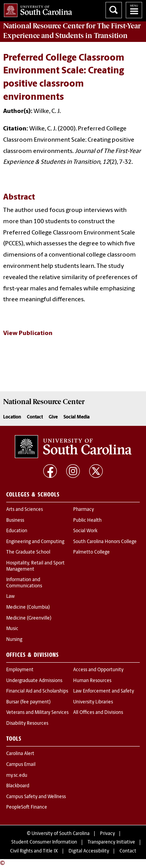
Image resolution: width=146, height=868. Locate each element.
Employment (20, 670)
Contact (35, 417)
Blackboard (18, 786)
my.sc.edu (17, 776)
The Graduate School (28, 552)
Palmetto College (91, 552)
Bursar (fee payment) (28, 702)
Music (12, 629)
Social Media (77, 417)
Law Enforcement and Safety (104, 691)
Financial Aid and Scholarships (37, 691)
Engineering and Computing (35, 542)
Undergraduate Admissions (34, 681)
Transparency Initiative (111, 842)
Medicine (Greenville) (29, 618)
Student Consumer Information (44, 842)
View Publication (28, 333)
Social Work (85, 531)
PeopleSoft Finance (27, 807)
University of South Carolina (61, 834)
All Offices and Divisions (98, 713)
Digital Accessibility (89, 851)
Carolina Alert (20, 754)
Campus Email (21, 765)
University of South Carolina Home (36, 9)
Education (17, 531)
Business (15, 521)
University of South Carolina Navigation (134, 10)
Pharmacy (84, 510)
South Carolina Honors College (105, 542)
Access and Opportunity (98, 670)
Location (12, 417)
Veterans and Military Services (37, 713)
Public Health (87, 521)
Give (53, 417)
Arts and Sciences (25, 510)
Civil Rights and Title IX (34, 851)
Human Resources (92, 681)
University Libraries (93, 702)
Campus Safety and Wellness (36, 797)
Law (11, 597)
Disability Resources (27, 724)
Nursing (14, 640)
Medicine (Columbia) (28, 608)
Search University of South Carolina (114, 10)
